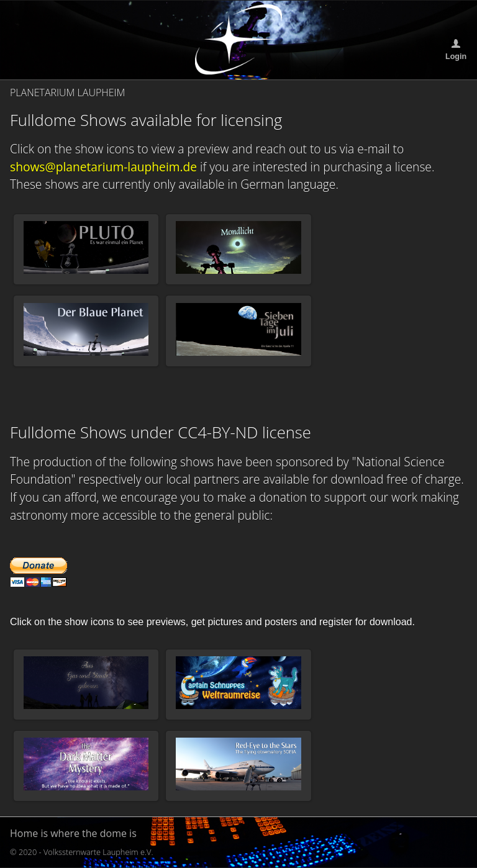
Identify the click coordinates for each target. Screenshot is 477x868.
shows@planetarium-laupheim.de (103, 167)
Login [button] (456, 57)
